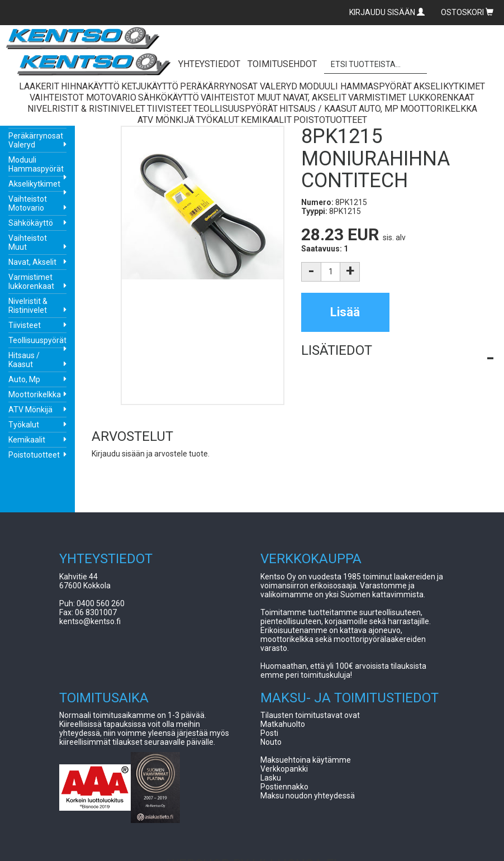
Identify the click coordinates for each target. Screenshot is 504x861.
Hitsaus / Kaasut (24, 360)
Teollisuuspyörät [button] (236, 109)
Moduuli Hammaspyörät (36, 164)
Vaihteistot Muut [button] (241, 97)
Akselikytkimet (34, 184)
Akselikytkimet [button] (449, 86)
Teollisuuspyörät (37, 340)
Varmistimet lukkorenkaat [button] (411, 97)
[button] (398, 350)
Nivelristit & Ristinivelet (28, 306)
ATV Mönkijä (30, 410)
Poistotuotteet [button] (330, 120)
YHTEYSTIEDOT (209, 64)
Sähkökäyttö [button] (168, 97)
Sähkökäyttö (31, 223)
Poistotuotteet (34, 455)
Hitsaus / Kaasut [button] (318, 109)
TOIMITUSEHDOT (282, 64)
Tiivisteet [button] (169, 109)
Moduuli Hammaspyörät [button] (355, 86)
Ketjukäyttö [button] (150, 86)
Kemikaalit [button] (266, 120)
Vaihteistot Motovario (28, 203)
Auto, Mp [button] (379, 109)
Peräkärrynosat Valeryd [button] (239, 86)
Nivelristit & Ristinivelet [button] (86, 109)
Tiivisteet (25, 325)
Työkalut (24, 425)
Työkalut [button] (218, 120)
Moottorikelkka (35, 394)
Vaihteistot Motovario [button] (83, 97)
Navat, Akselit (32, 262)
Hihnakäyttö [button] (90, 86)
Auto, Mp (24, 379)
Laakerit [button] (39, 86)
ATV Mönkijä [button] (166, 120)
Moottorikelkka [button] (439, 109)
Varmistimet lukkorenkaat (31, 282)
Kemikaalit (27, 440)
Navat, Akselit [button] (315, 97)
